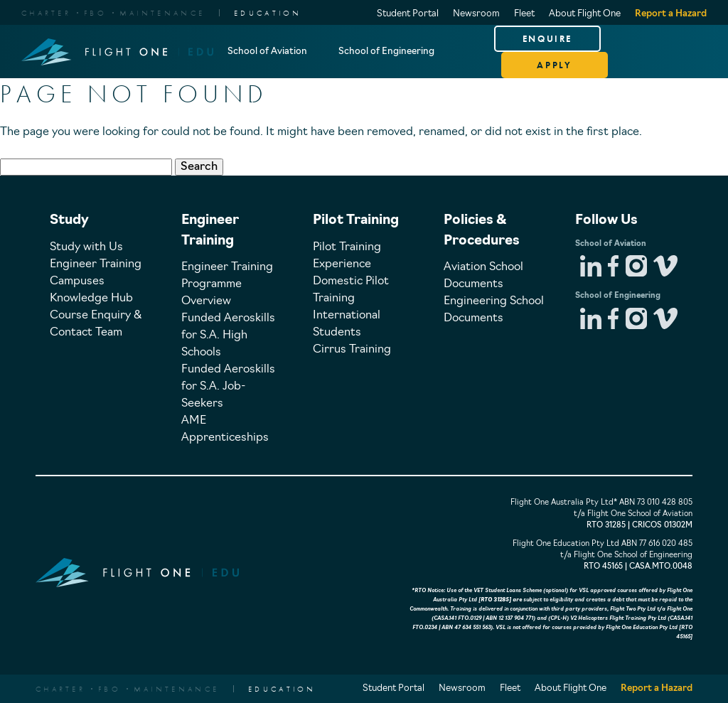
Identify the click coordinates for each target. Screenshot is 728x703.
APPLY (554, 65)
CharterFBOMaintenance (113, 13)
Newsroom (476, 14)
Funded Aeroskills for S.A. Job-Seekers (228, 387)
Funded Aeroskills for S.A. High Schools (228, 336)
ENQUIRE (547, 39)
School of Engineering (386, 52)
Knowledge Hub (91, 299)
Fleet (524, 14)
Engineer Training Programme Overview (227, 284)
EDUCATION (268, 13)
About (241, 105)
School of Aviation (267, 52)
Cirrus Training (352, 350)
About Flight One (585, 14)
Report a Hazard (671, 14)
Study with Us (86, 247)
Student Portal (408, 14)
